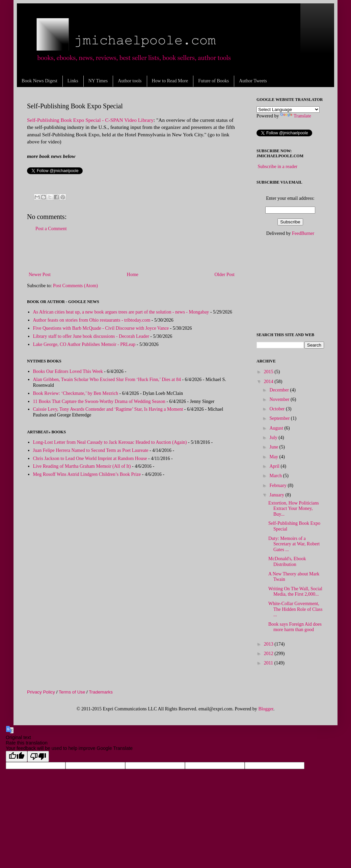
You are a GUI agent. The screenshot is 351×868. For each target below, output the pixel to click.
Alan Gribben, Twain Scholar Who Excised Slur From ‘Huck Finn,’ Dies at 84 (107, 379)
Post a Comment (51, 229)
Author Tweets (253, 81)
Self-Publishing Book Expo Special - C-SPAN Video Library (90, 120)
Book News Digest (39, 81)
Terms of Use (72, 692)
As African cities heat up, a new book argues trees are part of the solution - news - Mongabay (121, 312)
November (280, 399)
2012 (269, 654)
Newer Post (40, 275)
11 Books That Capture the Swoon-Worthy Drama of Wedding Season (99, 401)
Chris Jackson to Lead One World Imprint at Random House (90, 458)
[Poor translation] (38, 756)
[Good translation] (17, 756)
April (275, 466)
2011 (269, 663)
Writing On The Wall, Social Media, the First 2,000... (295, 592)
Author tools (130, 81)
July (274, 438)
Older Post (225, 275)
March (276, 476)
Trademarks (101, 692)
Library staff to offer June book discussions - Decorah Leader (91, 336)
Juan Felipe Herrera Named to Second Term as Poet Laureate (91, 450)
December (280, 390)
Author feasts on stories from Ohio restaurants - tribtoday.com (92, 320)
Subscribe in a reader (278, 167)
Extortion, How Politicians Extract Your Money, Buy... (294, 509)
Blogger (266, 709)
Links (73, 81)
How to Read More (170, 81)
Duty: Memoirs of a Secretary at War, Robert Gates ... (294, 544)
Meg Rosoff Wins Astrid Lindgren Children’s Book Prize (87, 474)
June (274, 447)
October (278, 409)
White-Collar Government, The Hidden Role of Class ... (295, 609)
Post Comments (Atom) (75, 286)
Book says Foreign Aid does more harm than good (295, 627)
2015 (269, 372)
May (274, 457)
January (277, 495)
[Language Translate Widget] (288, 110)
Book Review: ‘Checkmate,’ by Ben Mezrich (76, 393)
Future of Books (213, 81)
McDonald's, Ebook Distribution (287, 562)
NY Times (98, 81)
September (280, 418)
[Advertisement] (132, 252)
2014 (269, 382)
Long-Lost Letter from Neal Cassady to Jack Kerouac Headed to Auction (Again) (110, 442)
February (278, 485)
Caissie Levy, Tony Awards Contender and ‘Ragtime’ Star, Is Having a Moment (108, 409)
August (277, 428)
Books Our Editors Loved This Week (68, 371)
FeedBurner (303, 233)
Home (133, 275)
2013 (269, 644)
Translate (296, 116)
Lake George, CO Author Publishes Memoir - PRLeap (84, 344)
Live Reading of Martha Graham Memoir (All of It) (82, 466)
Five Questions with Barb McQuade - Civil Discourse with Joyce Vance (101, 328)
